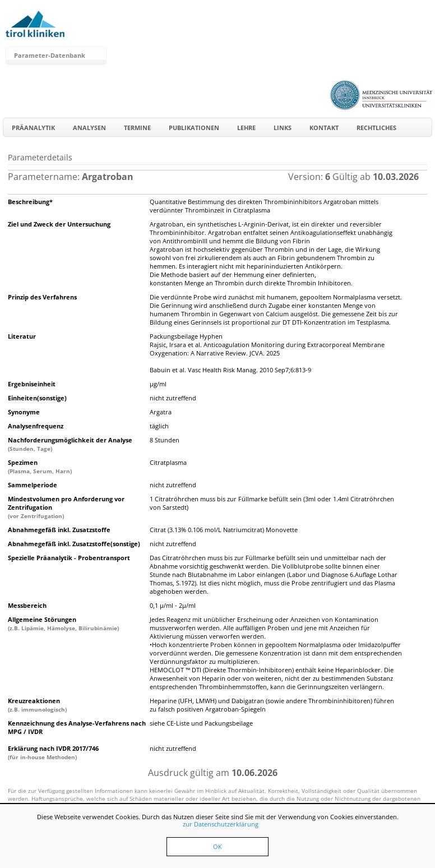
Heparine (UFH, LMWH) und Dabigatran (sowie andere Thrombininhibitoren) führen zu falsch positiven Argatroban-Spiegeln (272, 705)
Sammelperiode (33, 485)
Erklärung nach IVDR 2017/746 (53, 752)
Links (283, 128)
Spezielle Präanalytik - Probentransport (69, 558)
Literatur (22, 336)
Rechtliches (376, 128)
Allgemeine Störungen (63, 624)
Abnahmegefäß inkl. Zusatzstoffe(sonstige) (74, 544)
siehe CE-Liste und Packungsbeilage (201, 723)
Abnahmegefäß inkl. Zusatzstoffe (59, 530)
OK (217, 846)
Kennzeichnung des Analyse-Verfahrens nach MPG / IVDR (77, 727)
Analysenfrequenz (36, 426)
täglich (159, 426)
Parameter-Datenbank (50, 55)
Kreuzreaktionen (37, 705)
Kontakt (324, 128)
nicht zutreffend (173, 398)
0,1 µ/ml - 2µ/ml (173, 605)
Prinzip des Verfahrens (42, 297)
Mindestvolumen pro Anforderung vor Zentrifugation (66, 507)
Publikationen (194, 128)
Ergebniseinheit (32, 384)
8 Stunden (165, 440)
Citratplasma (168, 462)
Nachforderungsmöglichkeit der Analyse (70, 444)
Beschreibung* (30, 202)
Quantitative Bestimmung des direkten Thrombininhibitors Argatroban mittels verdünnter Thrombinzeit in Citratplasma (264, 206)
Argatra (161, 412)
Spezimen (40, 467)
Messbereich (27, 605)
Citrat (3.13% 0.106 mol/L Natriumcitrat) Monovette (224, 530)
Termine (137, 128)
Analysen (89, 128)
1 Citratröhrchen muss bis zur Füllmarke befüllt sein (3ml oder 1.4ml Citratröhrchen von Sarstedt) (272, 503)
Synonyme (24, 412)
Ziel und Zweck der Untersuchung (59, 224)
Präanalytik (33, 128)
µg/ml (158, 384)
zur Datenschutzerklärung (221, 824)
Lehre (246, 128)
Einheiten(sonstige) (37, 398)
